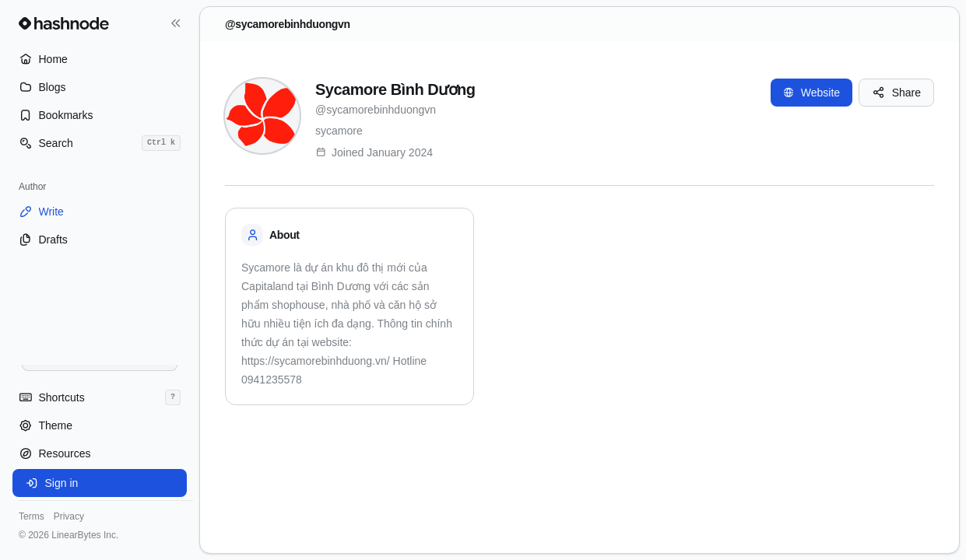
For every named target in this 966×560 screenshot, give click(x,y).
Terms (32, 516)
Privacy (69, 516)
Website (811, 93)
